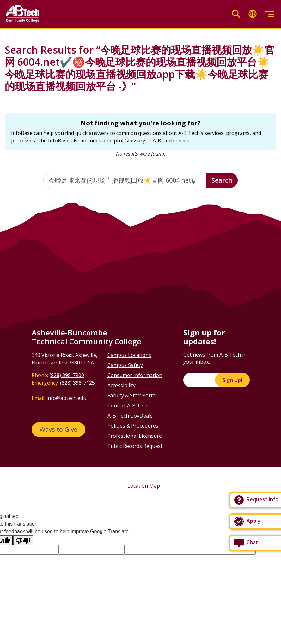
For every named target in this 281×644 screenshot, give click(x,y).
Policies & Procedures (133, 426)
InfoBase (22, 133)
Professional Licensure (135, 436)
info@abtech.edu (66, 398)
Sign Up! (232, 380)
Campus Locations (129, 355)
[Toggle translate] (253, 14)
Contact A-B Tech (128, 406)
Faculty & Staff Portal (132, 395)
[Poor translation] (23, 540)
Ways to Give (58, 429)
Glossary (135, 141)
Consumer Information (135, 375)
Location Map (144, 486)
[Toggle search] (236, 14)
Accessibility (122, 385)
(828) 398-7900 (67, 375)
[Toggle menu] (270, 14)
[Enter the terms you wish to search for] (125, 180)
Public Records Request (135, 446)
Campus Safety (125, 365)
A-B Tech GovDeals (130, 416)
